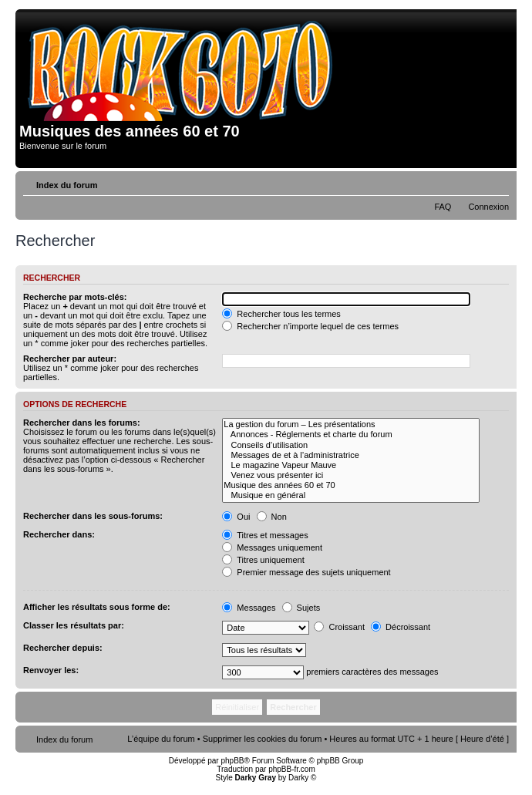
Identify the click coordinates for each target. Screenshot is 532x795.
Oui (236, 517)
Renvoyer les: (51, 670)
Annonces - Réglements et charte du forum (351, 435)
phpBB (232, 761)
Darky (298, 778)
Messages (249, 608)
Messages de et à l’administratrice (351, 455)
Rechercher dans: (59, 534)
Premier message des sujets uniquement (306, 572)
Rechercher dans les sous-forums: (93, 516)
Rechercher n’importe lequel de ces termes (310, 326)
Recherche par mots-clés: (75, 297)
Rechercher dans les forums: (82, 423)
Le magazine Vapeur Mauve (351, 465)
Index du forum (67, 185)
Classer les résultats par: (74, 625)
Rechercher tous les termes (281, 314)
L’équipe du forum (161, 739)
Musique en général (351, 495)
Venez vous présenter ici (351, 475)
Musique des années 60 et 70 (351, 485)
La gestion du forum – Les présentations (351, 424)
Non (272, 517)
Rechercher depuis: (63, 648)
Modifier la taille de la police (498, 182)
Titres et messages (265, 535)
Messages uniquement (272, 547)
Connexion (488, 207)
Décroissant (401, 627)
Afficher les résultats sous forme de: (97, 607)
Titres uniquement (263, 560)
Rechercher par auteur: (70, 359)
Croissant (339, 627)
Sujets (301, 608)
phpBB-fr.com (292, 769)
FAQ (443, 207)
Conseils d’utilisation (351, 445)
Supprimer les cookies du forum (263, 739)
